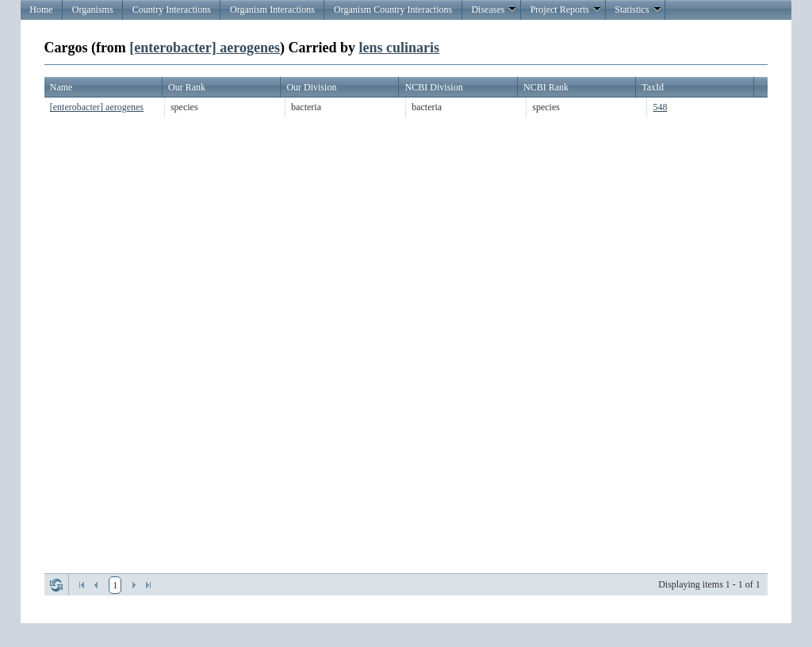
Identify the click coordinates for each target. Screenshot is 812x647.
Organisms (93, 10)
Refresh (56, 585)
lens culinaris (399, 48)
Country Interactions (172, 10)
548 (660, 107)
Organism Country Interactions (393, 10)
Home (41, 10)
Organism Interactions (272, 10)
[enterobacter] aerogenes (205, 48)
